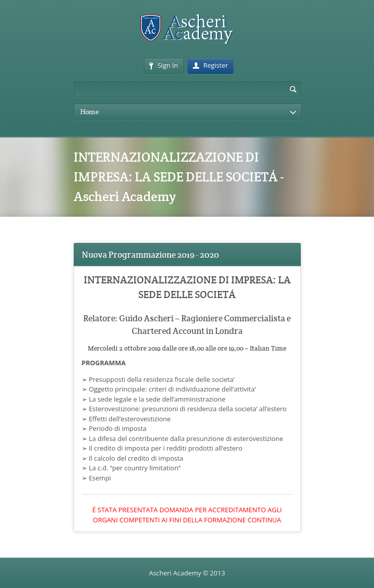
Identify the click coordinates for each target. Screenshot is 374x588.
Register (210, 65)
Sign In (164, 65)
